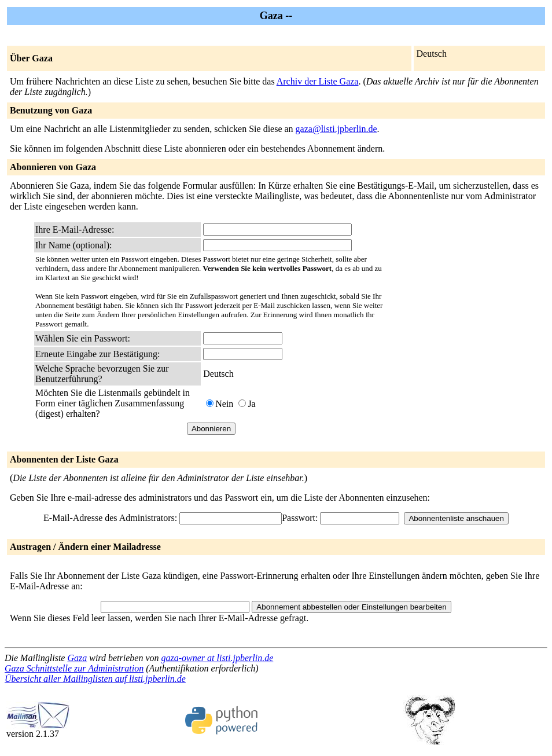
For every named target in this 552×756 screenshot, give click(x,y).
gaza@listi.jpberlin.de (336, 129)
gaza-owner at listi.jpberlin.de (218, 658)
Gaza (77, 658)
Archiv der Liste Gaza (318, 81)
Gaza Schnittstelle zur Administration (74, 668)
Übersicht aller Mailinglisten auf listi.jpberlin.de (95, 679)
